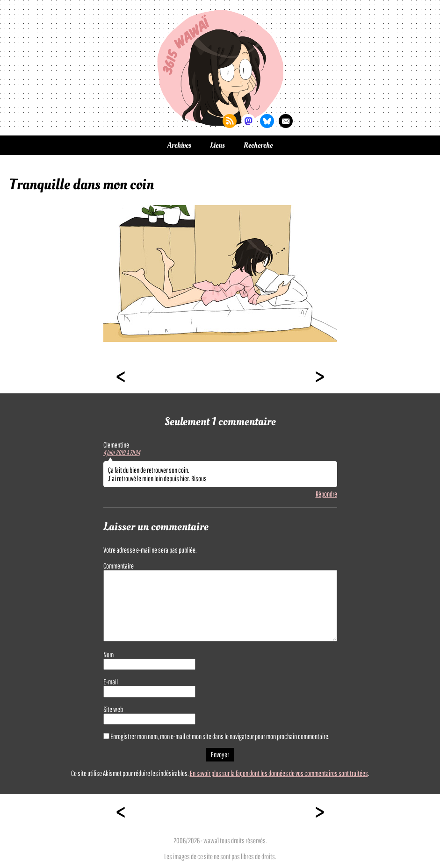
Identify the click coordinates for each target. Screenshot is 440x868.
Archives (179, 145)
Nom (108, 655)
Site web (113, 709)
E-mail (111, 682)
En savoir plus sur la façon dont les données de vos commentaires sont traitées (279, 773)
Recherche (258, 145)
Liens (217, 145)
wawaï (211, 840)
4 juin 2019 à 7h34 (122, 453)
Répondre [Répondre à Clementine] (326, 494)
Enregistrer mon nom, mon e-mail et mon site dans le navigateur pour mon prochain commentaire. (220, 736)
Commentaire (119, 566)
